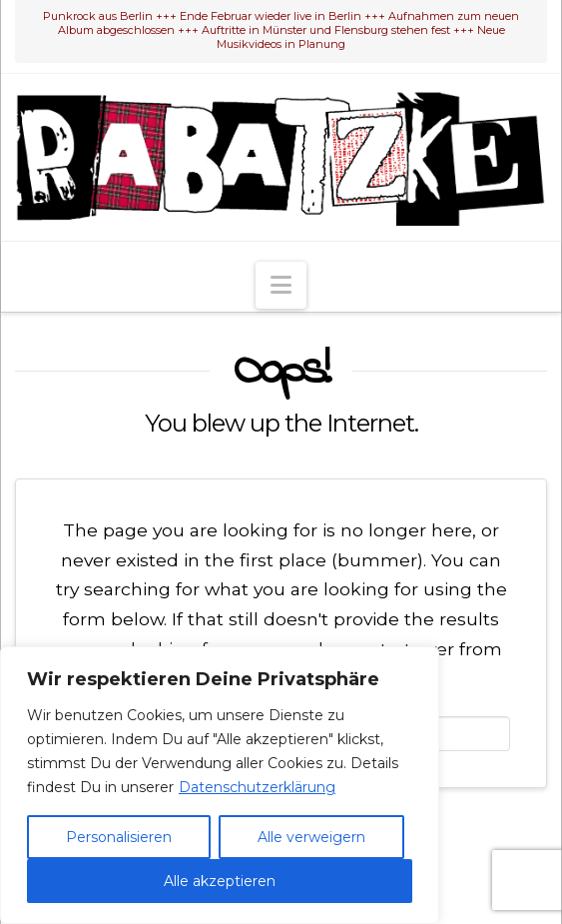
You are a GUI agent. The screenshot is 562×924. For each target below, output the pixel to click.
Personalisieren (119, 837)
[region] (220, 785)
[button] (281, 285)
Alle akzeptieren (220, 881)
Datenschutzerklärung (257, 787)
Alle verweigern (311, 837)
